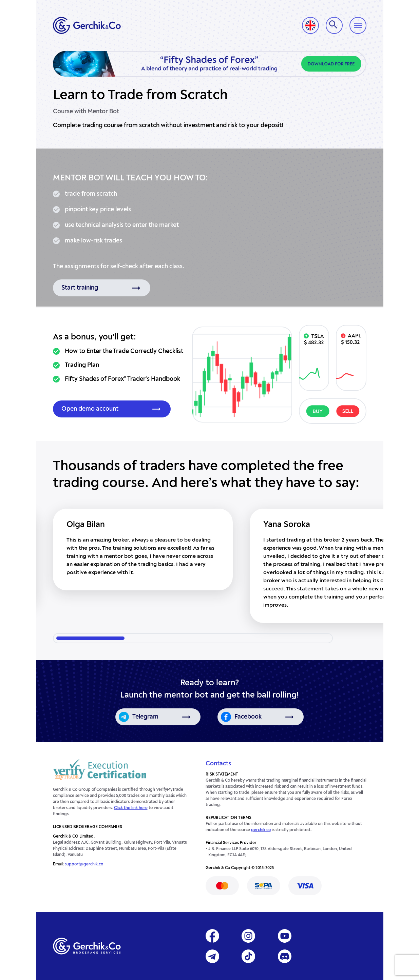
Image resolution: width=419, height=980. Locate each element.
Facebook (248, 717)
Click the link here (131, 808)
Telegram (145, 717)
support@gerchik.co (84, 864)
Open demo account (90, 409)
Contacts (218, 764)
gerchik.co (261, 830)
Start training (80, 288)
